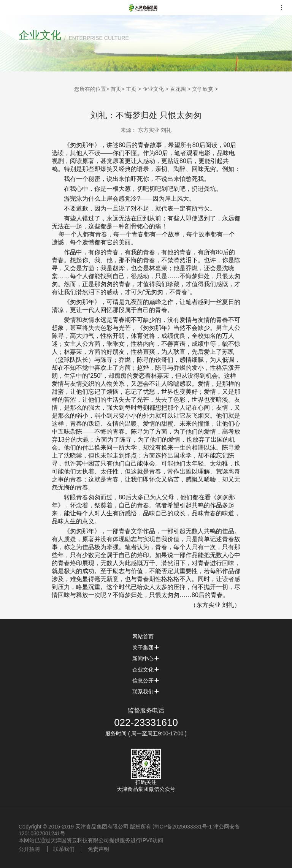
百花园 (178, 89)
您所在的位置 (90, 89)
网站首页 (146, 637)
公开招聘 (29, 849)
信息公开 (146, 681)
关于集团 (146, 648)
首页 (116, 89)
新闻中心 (146, 659)
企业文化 (153, 89)
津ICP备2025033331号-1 (182, 827)
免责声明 (98, 849)
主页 (131, 89)
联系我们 (146, 692)
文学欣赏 (203, 89)
